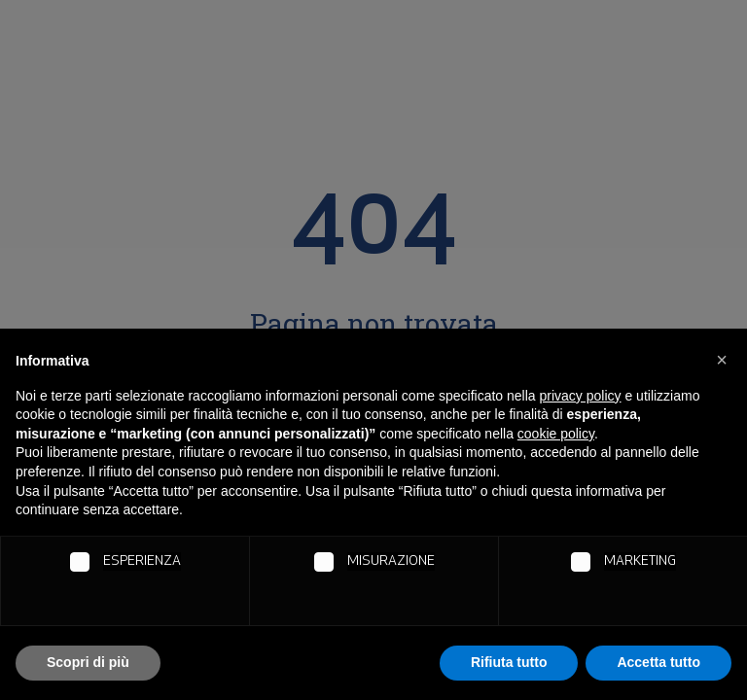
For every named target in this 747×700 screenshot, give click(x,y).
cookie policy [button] (556, 434)
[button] (722, 360)
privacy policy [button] (581, 396)
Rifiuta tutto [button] (509, 662)
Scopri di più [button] (88, 662)
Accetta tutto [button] (658, 662)
